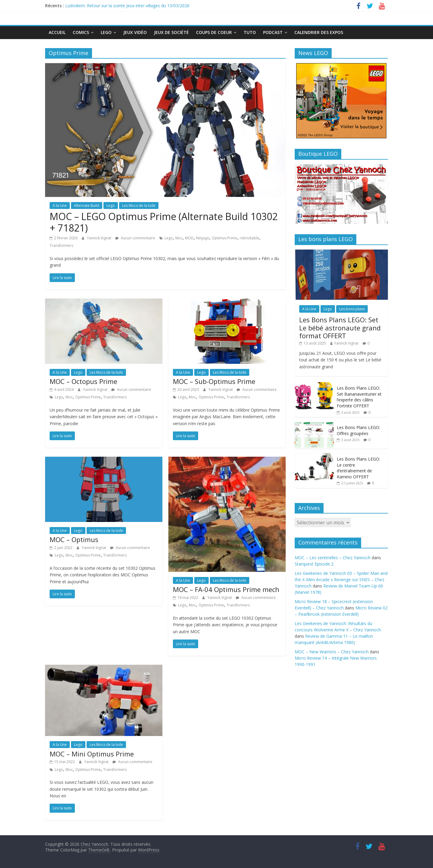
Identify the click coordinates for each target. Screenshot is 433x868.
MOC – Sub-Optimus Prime (214, 381)
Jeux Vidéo (135, 32)
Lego (106, 32)
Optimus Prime (224, 238)
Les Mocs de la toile (139, 205)
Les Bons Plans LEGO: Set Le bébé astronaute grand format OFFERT (340, 328)
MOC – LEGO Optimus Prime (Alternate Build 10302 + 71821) (164, 222)
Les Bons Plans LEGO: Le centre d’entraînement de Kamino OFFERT (358, 468)
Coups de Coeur (214, 32)
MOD (189, 238)
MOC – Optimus (74, 539)
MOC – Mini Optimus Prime (92, 754)
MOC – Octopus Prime (83, 381)
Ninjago (203, 238)
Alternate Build (87, 205)
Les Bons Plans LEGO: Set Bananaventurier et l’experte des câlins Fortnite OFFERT (359, 397)
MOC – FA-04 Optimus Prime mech (226, 589)
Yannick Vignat (100, 238)
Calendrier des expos (319, 32)
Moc (179, 238)
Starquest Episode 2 (314, 564)
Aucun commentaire (135, 238)
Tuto (250, 32)
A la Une (60, 205)
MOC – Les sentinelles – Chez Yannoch (333, 558)
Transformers (61, 245)
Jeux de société (171, 32)
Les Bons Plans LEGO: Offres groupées (358, 430)
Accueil (57, 32)
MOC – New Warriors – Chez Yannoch (332, 652)
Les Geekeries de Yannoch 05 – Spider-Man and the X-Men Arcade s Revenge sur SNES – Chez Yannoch (341, 580)
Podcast (273, 32)
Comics (81, 32)
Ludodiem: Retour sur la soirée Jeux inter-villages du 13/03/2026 (127, 6)
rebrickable (249, 238)
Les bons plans (352, 309)
